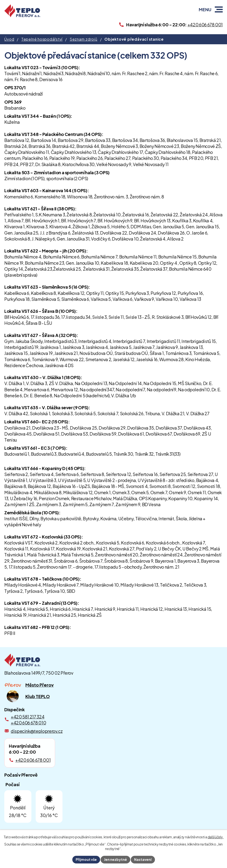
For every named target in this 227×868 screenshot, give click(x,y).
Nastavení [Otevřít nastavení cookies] (143, 859)
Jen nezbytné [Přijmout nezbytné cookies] (115, 859)
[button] (219, 9)
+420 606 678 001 (33, 760)
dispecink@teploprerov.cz (37, 731)
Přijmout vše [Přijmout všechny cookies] (86, 859)
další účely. (216, 837)
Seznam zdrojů (84, 39)
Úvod (9, 39)
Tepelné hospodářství (42, 39)
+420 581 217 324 (28, 717)
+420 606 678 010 (28, 723)
